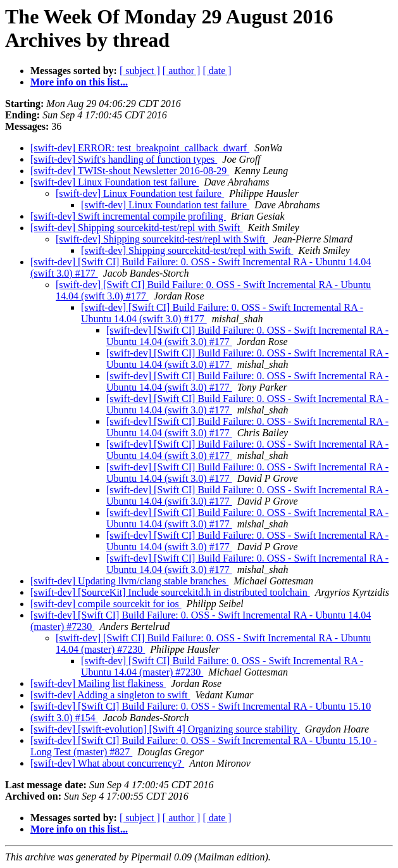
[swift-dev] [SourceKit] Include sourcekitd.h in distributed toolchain (170, 592)
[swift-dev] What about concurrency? (107, 763)
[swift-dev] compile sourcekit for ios (106, 604)
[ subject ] (140, 71)
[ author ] (182, 71)
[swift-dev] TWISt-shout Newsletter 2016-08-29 (130, 171)
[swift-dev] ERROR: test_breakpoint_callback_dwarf (140, 148)
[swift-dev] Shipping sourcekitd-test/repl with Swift (137, 228)
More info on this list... (79, 82)
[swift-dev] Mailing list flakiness (98, 683)
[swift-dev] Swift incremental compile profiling (128, 216)
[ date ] (217, 71)
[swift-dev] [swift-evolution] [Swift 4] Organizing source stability (165, 729)
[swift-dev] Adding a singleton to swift (110, 695)
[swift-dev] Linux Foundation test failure (115, 182)
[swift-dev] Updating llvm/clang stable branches (129, 581)
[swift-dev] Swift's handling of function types (124, 159)
